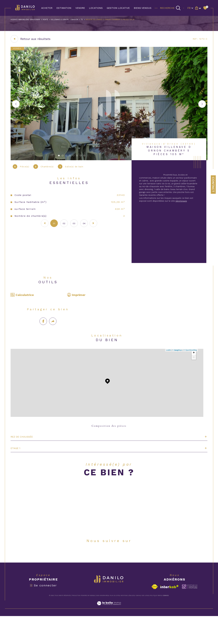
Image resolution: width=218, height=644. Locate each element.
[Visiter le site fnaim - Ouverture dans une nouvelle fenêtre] (155, 614)
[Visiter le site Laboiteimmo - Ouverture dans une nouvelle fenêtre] (109, 635)
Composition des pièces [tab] (109, 442)
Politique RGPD (156, 623)
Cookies (166, 623)
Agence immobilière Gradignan (29, 20)
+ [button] (193, 368)
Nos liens (145, 623)
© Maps (177, 365)
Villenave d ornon (71, 20)
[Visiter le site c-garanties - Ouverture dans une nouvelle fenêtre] (189, 615)
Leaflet (168, 365)
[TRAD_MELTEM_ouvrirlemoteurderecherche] (170, 8)
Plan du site (114, 623)
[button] (202, 105)
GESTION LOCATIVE (118, 8)
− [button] (193, 373)
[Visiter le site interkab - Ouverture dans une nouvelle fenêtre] (169, 615)
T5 (98, 20)
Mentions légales (127, 623)
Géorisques (189, 213)
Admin (138, 623)
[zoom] (109, 161)
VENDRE (80, 8)
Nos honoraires (102, 623)
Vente (53, 20)
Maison (89, 20)
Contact (213, 185)
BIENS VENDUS (143, 8)
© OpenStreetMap (190, 365)
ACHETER (47, 8)
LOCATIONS (96, 8)
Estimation (64, 8)
